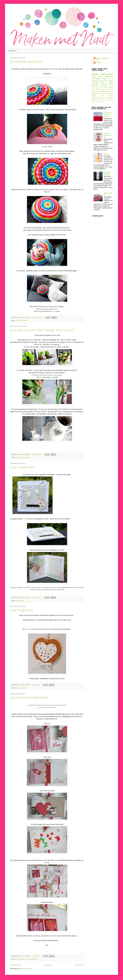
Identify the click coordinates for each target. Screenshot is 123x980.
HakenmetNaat (107, 74)
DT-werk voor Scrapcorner (105, 94)
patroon (105, 81)
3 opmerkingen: (37, 454)
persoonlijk (26, 457)
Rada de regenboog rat (107, 135)
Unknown (99, 63)
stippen (101, 102)
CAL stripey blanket (106, 87)
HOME (12, 51)
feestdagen (96, 79)
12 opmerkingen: (37, 317)
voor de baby (107, 83)
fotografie (102, 91)
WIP (104, 100)
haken (18, 321)
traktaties (104, 85)
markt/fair (110, 98)
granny (107, 91)
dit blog (28, 629)
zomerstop (99, 100)
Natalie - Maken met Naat (103, 59)
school (94, 100)
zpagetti (94, 94)
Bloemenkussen (26, 62)
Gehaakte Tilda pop (107, 173)
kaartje (18, 601)
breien (107, 100)
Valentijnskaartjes (29, 698)
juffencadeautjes (97, 98)
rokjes (98, 102)
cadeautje (109, 76)
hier (54, 311)
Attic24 (56, 309)
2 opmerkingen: (37, 597)
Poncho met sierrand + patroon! (108, 115)
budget (94, 96)
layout (104, 98)
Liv (25, 959)
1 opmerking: (36, 685)
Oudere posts (79, 965)
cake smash (107, 96)
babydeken (95, 91)
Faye (17, 959)
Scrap (22, 601)
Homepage (48, 965)
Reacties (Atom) (26, 969)
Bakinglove (95, 85)
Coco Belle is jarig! (98, 89)
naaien (111, 85)
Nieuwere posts (16, 965)
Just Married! (23, 468)
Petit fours (95, 87)
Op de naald (109, 89)
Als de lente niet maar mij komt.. (42, 331)
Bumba (106, 154)
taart (112, 91)
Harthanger (22, 611)
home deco (24, 321)
